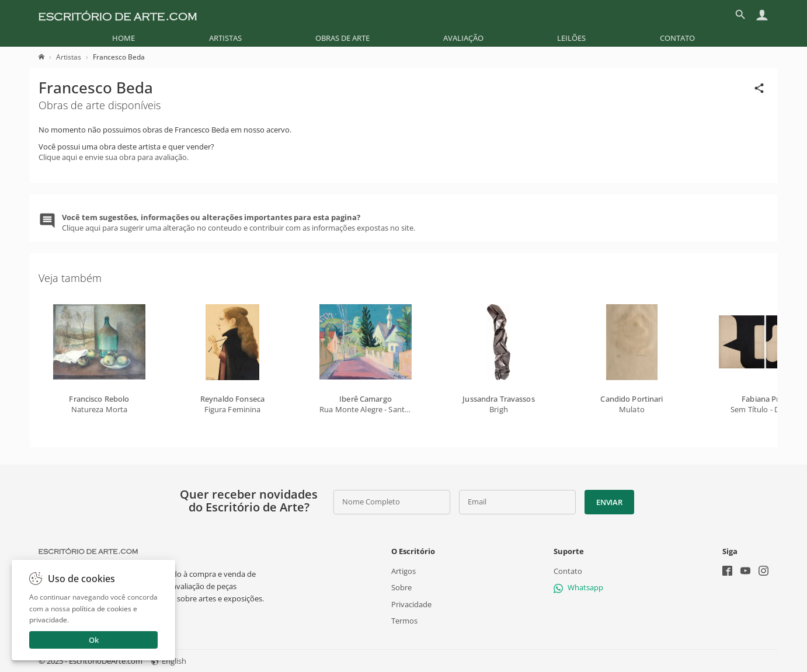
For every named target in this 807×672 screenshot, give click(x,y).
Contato (677, 38)
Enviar (609, 502)
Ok (94, 640)
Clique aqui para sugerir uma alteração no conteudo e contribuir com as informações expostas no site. (239, 222)
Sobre (401, 587)
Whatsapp (578, 587)
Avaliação (463, 38)
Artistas (225, 38)
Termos (404, 621)
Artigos (403, 571)
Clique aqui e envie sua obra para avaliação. (114, 157)
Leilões (571, 38)
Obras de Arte (342, 38)
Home (124, 38)
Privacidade (411, 604)
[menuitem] (124, 38)
